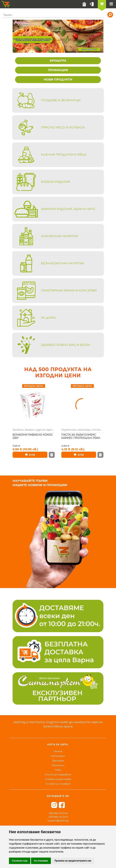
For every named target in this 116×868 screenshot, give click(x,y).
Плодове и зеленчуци (61, 100)
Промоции (58, 765)
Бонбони (18, 430)
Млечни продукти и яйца (64, 155)
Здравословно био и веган (66, 345)
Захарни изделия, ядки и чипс (68, 209)
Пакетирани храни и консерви (69, 291)
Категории (58, 756)
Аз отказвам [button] (41, 861)
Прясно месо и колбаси (63, 127)
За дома (48, 318)
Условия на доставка (58, 779)
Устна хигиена (101, 430)
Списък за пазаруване (58, 775)
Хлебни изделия (56, 182)
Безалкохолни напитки (62, 263)
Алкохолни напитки (59, 236)
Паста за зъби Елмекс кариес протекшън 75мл (81, 436)
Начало (58, 751)
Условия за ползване (58, 784)
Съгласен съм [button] (20, 861)
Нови (58, 770)
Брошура (58, 761)
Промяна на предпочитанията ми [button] (73, 861)
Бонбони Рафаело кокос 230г (33, 436)
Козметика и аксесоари (76, 430)
